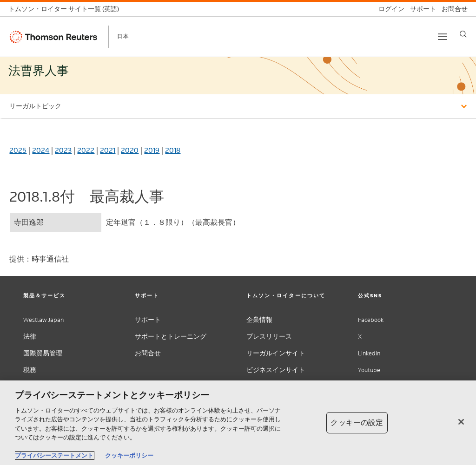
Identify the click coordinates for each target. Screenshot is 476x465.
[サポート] (420, 9)
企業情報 (259, 320)
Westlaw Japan (43, 320)
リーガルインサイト (276, 353)
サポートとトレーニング (171, 337)
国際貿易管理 (43, 353)
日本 (123, 36)
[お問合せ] (452, 9)
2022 (86, 150)
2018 (173, 150)
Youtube (369, 370)
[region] (238, 423)
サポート (148, 320)
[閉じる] (461, 422)
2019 (152, 150)
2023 (63, 150)
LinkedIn (369, 353)
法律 (30, 337)
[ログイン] (389, 9)
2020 (130, 150)
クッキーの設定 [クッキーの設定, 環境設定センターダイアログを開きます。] (357, 422)
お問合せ (148, 353)
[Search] (463, 34)
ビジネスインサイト (276, 370)
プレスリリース (269, 337)
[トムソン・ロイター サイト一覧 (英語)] (66, 9)
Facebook (371, 320)
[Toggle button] (443, 37)
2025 (18, 150)
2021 (108, 150)
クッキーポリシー (129, 455)
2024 (41, 150)
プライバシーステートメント (54, 455)
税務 (30, 370)
